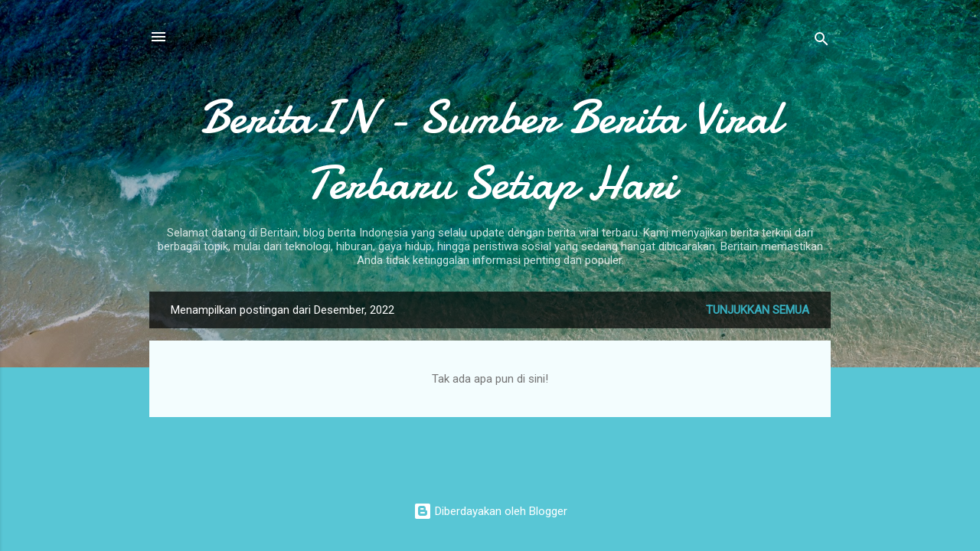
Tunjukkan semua (758, 310)
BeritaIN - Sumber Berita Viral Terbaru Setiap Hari (490, 150)
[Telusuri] (822, 42)
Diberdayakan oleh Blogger (490, 511)
